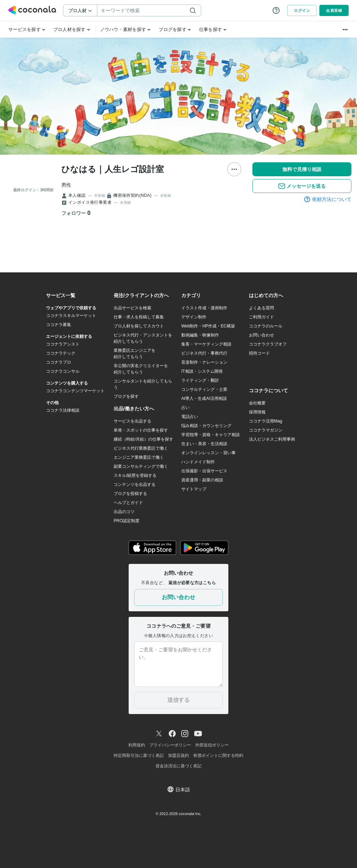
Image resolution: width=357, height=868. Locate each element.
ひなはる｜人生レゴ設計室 (113, 169)
